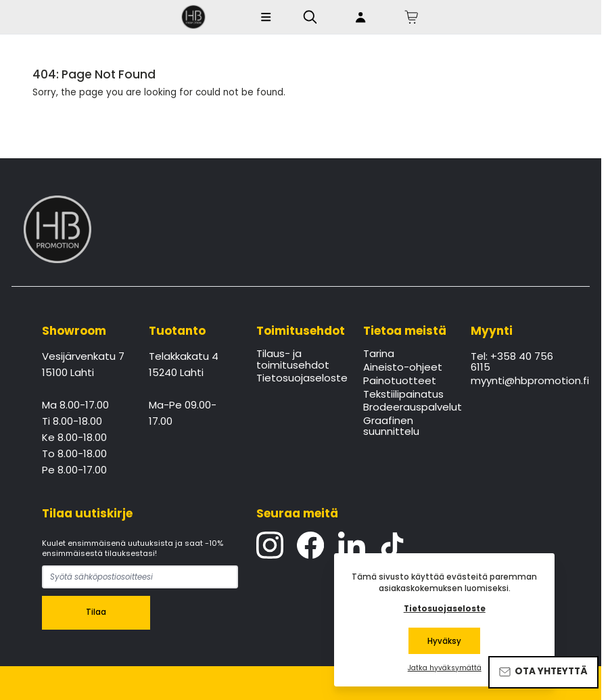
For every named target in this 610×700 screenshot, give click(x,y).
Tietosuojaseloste (301, 379)
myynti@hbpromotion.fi (515, 381)
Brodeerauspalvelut (407, 408)
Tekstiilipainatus (403, 395)
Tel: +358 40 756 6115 (512, 363)
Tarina (379, 354)
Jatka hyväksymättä (445, 668)
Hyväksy (444, 641)
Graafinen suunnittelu (391, 427)
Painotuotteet (400, 381)
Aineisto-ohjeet (403, 368)
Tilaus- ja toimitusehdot (293, 360)
